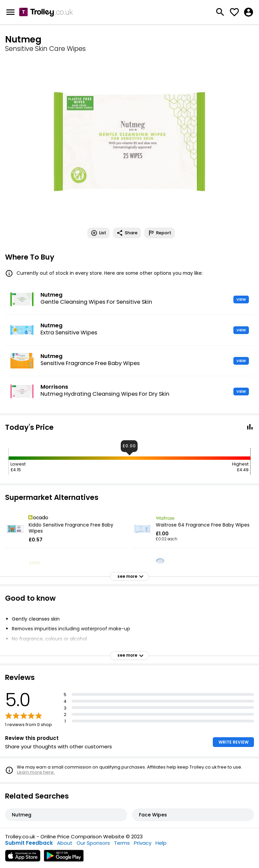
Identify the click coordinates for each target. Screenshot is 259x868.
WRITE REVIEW (234, 742)
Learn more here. (36, 772)
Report (160, 233)
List (98, 233)
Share (127, 233)
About (65, 843)
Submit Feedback (29, 843)
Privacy (143, 843)
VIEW (241, 299)
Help (161, 843)
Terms (122, 843)
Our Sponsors (93, 843)
